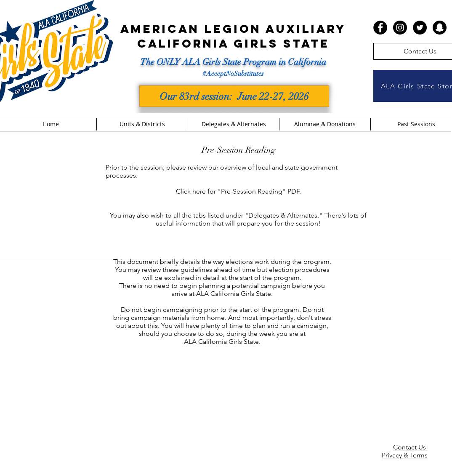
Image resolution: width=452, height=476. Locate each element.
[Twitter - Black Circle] (420, 28)
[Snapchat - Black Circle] (440, 28)
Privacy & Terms (405, 455)
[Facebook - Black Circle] (380, 28)
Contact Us (410, 447)
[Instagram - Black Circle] (400, 28)
